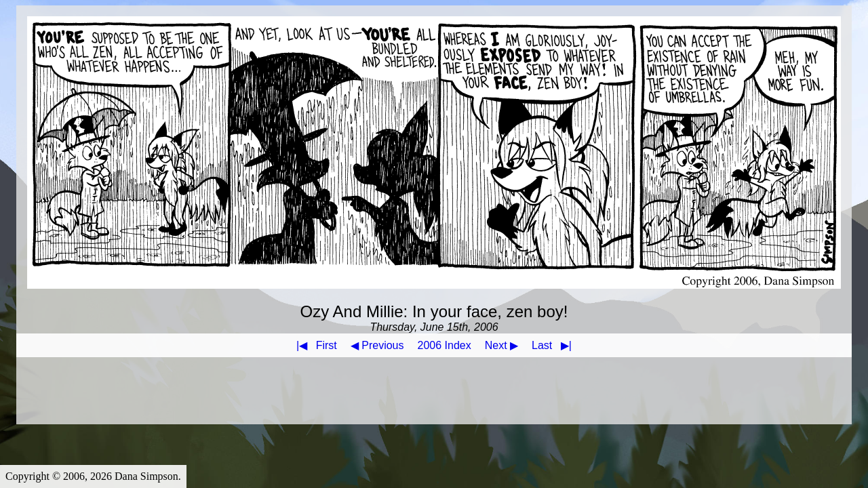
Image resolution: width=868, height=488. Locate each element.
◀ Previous (377, 345)
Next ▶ (501, 345)
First (314, 345)
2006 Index (445, 345)
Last (554, 345)
